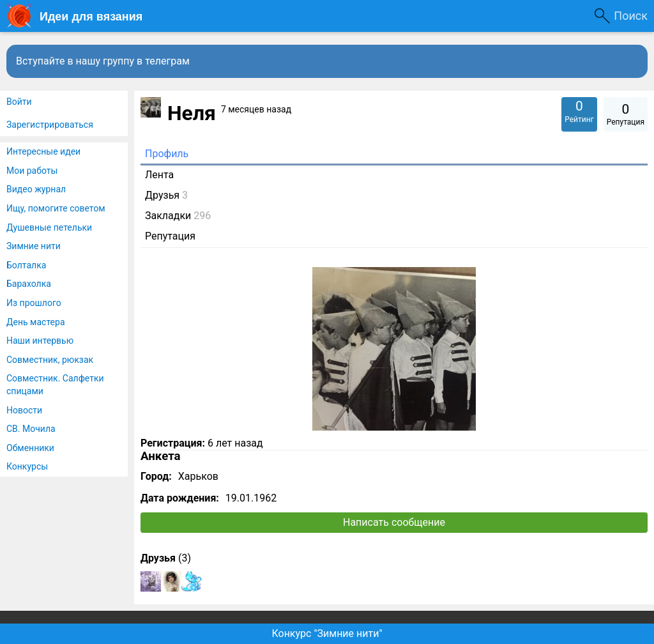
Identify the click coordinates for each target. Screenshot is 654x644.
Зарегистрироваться (50, 125)
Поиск (631, 16)
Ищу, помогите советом (56, 208)
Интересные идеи (43, 151)
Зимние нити (34, 246)
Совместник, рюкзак (50, 360)
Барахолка (29, 284)
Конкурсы (27, 466)
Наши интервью (40, 341)
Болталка (26, 265)
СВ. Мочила (31, 429)
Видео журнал (36, 189)
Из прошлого (34, 303)
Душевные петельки (49, 227)
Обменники (30, 448)
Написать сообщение (394, 522)
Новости (24, 410)
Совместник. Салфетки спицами (55, 385)
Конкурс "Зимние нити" (327, 633)
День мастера (36, 322)
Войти (19, 102)
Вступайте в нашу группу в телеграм (103, 61)
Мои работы (32, 171)
